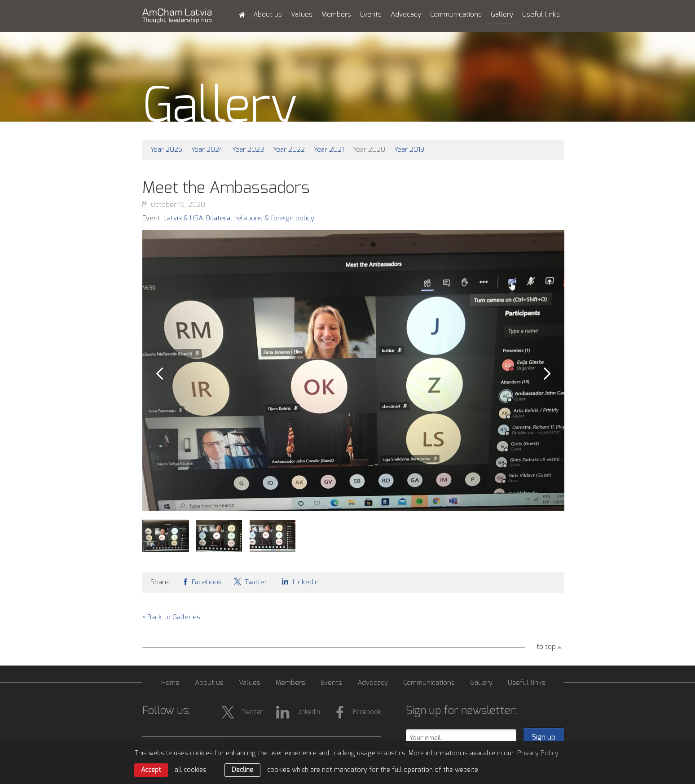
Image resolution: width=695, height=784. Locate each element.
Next (547, 374)
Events (371, 15)
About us (268, 15)
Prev (159, 374)
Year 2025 (166, 150)
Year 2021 (329, 150)
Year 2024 (207, 150)
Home (170, 683)
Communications (456, 15)
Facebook (202, 581)
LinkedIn (299, 581)
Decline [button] (242, 770)
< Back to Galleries (171, 617)
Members (336, 15)
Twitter (250, 581)
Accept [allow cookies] (151, 770)
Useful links (541, 15)
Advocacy (406, 15)
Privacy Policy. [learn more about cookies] (538, 753)
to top (546, 647)
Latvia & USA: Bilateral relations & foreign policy (239, 218)
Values (302, 15)
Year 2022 (289, 150)
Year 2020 (369, 150)
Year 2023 (248, 150)
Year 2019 (409, 150)
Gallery (502, 15)
